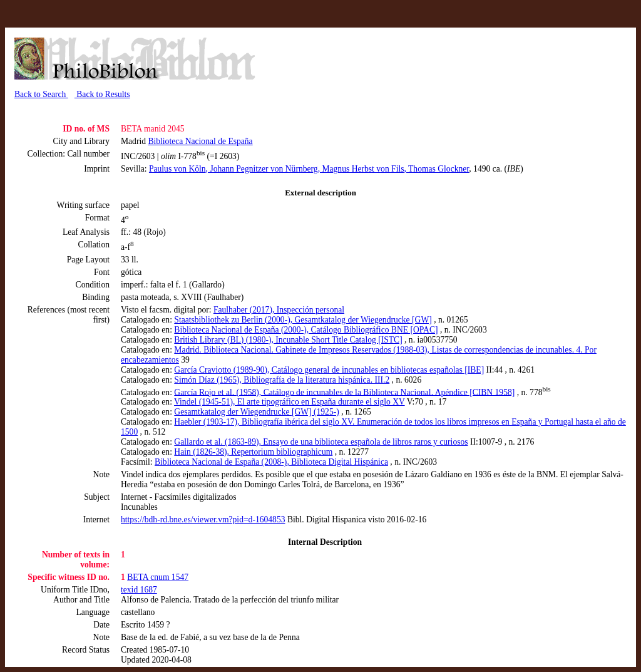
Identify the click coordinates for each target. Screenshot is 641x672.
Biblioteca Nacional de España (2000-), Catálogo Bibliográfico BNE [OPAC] (306, 330)
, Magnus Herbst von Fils (361, 169)
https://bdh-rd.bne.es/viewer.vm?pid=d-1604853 (203, 520)
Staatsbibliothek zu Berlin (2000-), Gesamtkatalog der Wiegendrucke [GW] (303, 320)
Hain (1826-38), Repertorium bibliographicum (253, 452)
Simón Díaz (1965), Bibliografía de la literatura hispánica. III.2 (282, 380)
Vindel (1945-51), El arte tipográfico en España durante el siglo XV (290, 402)
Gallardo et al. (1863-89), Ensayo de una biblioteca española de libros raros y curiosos (321, 442)
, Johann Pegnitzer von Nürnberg (262, 169)
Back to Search (41, 94)
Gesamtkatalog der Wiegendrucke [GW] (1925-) (256, 412)
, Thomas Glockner (437, 169)
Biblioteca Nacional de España (200, 141)
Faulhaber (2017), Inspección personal (279, 310)
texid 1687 (139, 590)
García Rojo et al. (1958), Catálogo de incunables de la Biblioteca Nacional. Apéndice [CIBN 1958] (344, 392)
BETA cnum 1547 (158, 577)
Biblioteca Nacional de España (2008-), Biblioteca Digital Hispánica (271, 462)
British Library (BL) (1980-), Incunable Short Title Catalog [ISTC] (288, 340)
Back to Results (102, 94)
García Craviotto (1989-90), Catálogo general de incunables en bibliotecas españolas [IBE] (329, 370)
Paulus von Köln (177, 169)
